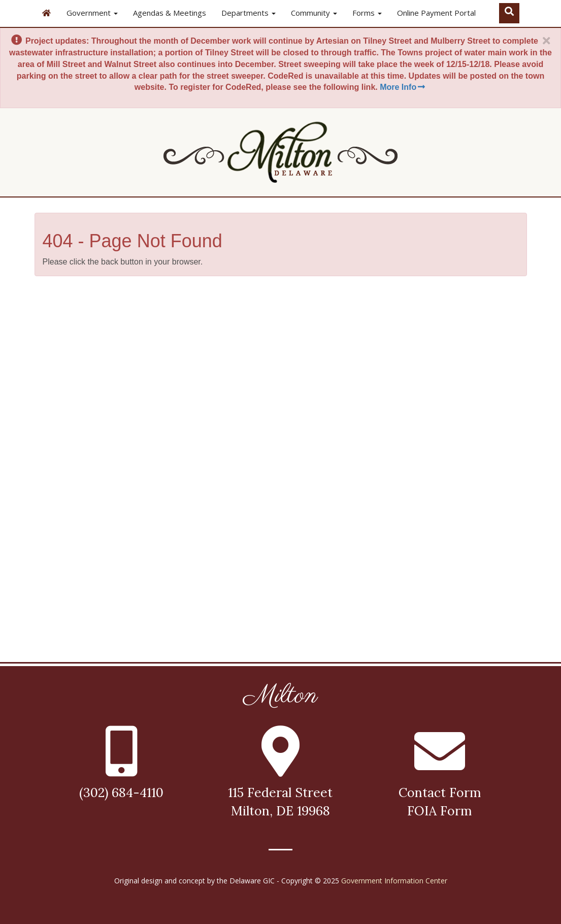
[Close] (546, 41)
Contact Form (440, 793)
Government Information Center (394, 881)
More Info (403, 87)
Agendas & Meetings (170, 13)
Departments (249, 13)
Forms (367, 13)
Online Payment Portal (436, 13)
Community (314, 13)
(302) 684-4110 (121, 793)
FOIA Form (439, 811)
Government (92, 13)
